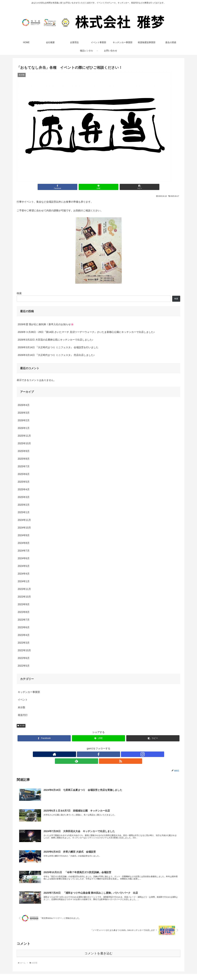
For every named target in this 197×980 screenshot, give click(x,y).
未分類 (21, 726)
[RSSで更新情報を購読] (111, 754)
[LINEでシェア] (98, 187)
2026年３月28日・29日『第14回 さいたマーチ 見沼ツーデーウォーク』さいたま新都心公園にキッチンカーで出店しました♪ (86, 332)
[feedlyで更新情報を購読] (105, 754)
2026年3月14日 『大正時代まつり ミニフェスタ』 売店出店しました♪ (56, 355)
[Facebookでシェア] (71, 187)
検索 (19, 293)
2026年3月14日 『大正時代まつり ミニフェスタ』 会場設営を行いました (58, 347)
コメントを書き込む (99, 947)
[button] (126, 187)
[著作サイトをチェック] (86, 754)
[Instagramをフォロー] (99, 754)
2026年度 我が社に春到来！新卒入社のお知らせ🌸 (46, 324)
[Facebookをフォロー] (92, 754)
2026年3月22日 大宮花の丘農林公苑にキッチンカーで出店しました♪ (56, 340)
